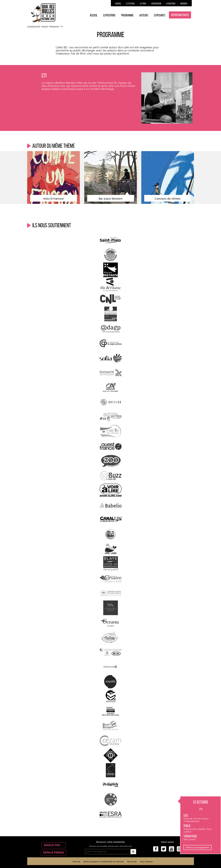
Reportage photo (180, 15)
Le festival (130, 4)
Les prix (143, 4)
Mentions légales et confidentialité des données (104, 862)
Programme (127, 15)
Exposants (160, 15)
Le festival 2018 (33, 26)
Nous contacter (146, 862)
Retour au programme (198, 848)
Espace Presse (53, 853)
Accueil (118, 4)
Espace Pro (53, 845)
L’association (156, 4)
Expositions (109, 15)
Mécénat (76, 862)
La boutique (171, 4)
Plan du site (132, 862)
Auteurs (144, 15)
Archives (184, 4)
